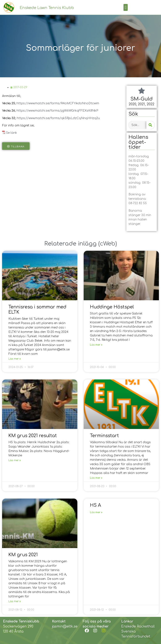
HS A (95, 505)
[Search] (150, 125)
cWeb (108, 244)
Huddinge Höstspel (112, 307)
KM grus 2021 (23, 555)
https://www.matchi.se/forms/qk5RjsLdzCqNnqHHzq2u (58, 118)
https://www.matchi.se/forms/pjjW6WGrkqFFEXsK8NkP (57, 111)
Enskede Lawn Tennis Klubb (47, 8)
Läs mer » (15, 359)
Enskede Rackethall (138, 626)
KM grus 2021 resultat (33, 436)
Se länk (12, 133)
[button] (125, 7)
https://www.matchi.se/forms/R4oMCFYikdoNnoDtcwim (58, 103)
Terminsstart (104, 436)
